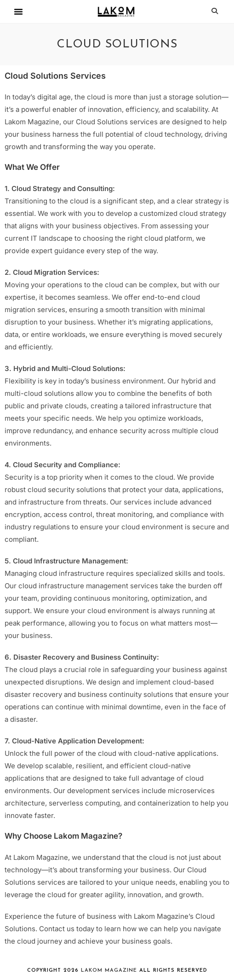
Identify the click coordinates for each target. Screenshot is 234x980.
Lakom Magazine (109, 971)
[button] (18, 12)
